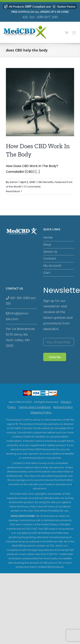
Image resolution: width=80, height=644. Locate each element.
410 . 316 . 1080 (33, 17)
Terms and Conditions (34, 407)
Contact (50, 259)
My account (52, 266)
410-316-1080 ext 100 (21, 301)
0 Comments (32, 187)
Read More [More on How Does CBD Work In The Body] (13, 191)
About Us (50, 252)
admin (14, 182)
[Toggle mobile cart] (66, 33)
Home (48, 237)
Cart (47, 273)
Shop (47, 245)
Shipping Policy (41, 412)
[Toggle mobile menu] (74, 33)
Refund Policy (63, 407)
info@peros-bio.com (18, 316)
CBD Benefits (45, 182)
